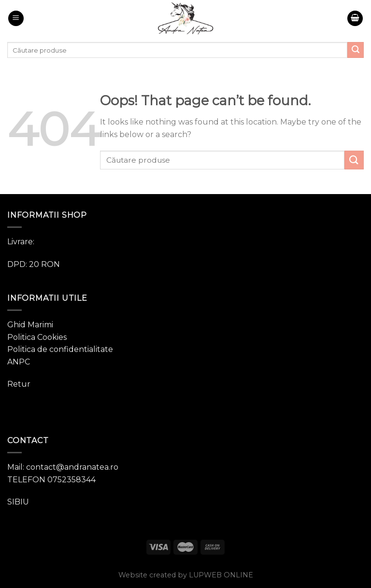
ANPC (19, 362)
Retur (19, 384)
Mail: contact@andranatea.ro (63, 467)
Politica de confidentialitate (60, 349)
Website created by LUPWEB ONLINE (186, 575)
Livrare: (21, 242)
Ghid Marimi (30, 325)
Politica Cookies (37, 337)
